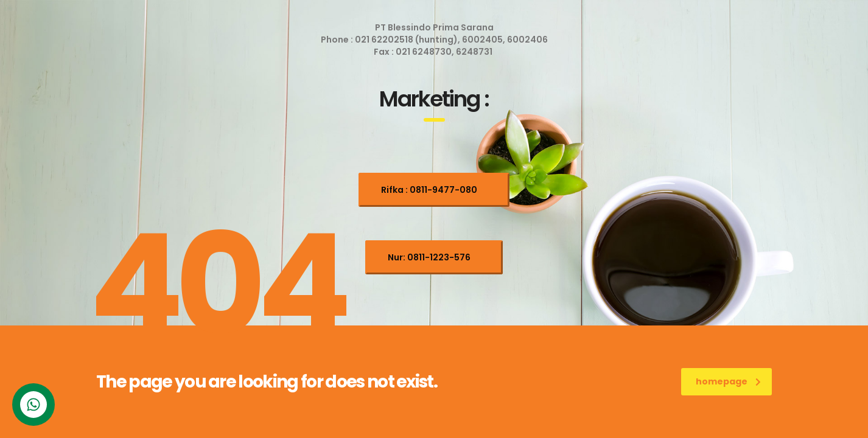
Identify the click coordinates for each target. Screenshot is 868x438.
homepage (728, 381)
